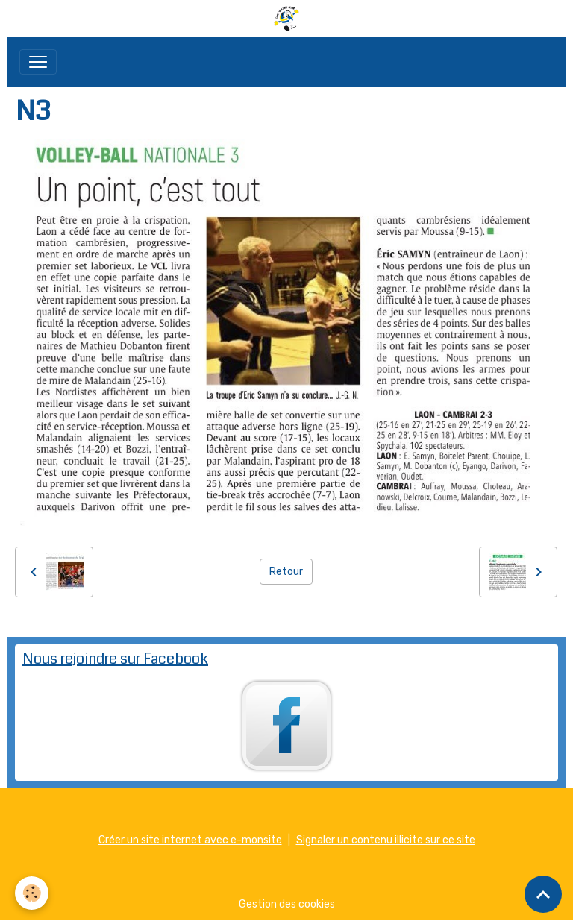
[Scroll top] (543, 894)
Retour (286, 572)
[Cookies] (32, 893)
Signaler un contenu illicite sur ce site (386, 840)
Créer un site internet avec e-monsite (190, 840)
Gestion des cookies (287, 904)
